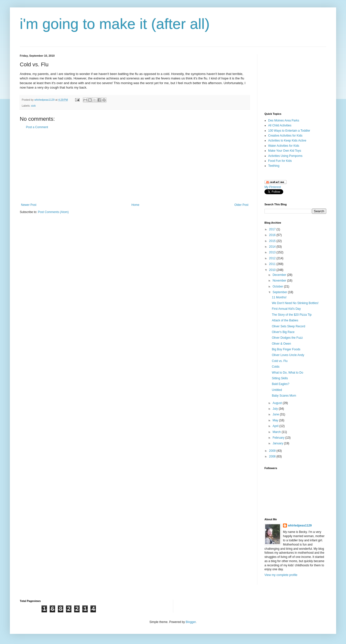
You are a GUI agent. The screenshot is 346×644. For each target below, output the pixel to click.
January (278, 443)
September (280, 292)
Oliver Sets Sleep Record (289, 326)
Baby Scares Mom (284, 396)
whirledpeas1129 (45, 100)
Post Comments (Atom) (53, 212)
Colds (276, 367)
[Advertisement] (289, 79)
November (280, 281)
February (279, 438)
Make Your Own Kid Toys (285, 151)
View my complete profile (281, 575)
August (278, 403)
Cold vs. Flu (280, 361)
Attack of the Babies (285, 320)
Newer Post (29, 205)
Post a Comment (37, 127)
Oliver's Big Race (283, 332)
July (276, 409)
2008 (273, 456)
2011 (273, 264)
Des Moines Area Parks (284, 120)
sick (33, 106)
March (277, 432)
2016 (273, 235)
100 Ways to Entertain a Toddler (289, 131)
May (276, 420)
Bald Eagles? (281, 384)
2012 (273, 258)
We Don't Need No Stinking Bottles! (295, 303)
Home (135, 205)
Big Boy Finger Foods (286, 349)
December (280, 275)
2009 (273, 451)
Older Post (241, 205)
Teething (274, 166)
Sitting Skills (280, 378)
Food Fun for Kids (280, 161)
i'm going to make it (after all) (115, 24)
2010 (273, 270)
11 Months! (279, 297)
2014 (273, 247)
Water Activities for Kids (284, 146)
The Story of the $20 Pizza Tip (292, 315)
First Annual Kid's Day (286, 309)
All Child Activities (280, 125)
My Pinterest (273, 187)
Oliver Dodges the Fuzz (287, 338)
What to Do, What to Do (288, 373)
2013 (273, 252)
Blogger (191, 622)
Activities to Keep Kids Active (287, 141)
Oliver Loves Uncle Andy (288, 355)
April (276, 426)
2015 (273, 241)
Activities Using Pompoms (285, 156)
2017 (273, 229)
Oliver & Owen (281, 344)
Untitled (277, 390)
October (278, 286)
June (276, 414)
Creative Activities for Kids (285, 136)
